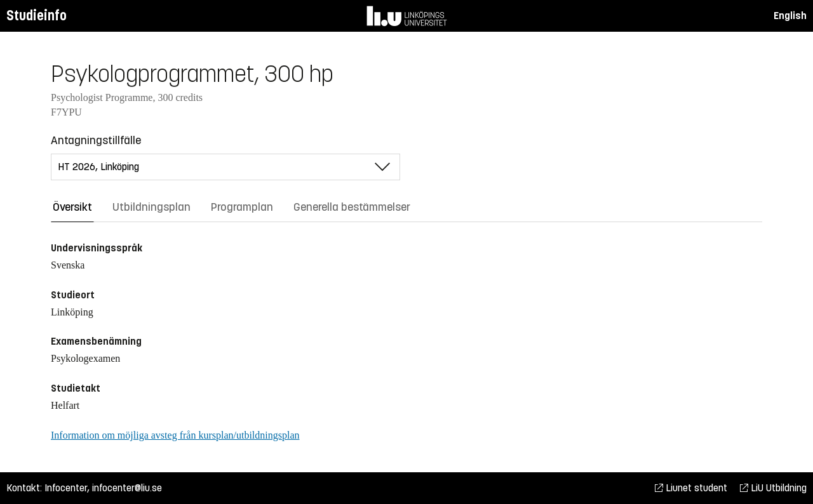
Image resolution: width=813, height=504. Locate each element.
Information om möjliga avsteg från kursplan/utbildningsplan (175, 435)
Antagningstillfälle (96, 140)
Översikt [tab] (72, 207)
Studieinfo (37, 16)
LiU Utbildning (773, 488)
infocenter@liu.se (127, 488)
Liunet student (691, 488)
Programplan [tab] (242, 207)
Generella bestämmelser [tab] (352, 207)
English (790, 16)
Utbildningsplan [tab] (151, 207)
